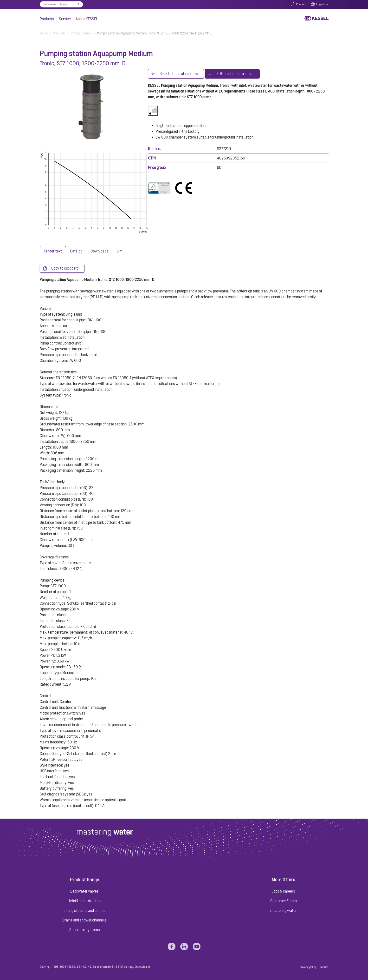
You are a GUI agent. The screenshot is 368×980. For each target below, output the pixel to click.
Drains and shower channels (84, 920)
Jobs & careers (284, 891)
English (321, 4)
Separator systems (85, 930)
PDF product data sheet (235, 74)
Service (65, 19)
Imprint (324, 967)
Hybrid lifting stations (84, 901)
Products (47, 19)
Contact (301, 4)
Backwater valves (84, 891)
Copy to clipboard (65, 268)
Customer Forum (284, 901)
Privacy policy (308, 967)
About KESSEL (87, 19)
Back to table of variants (179, 74)
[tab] (53, 251)
